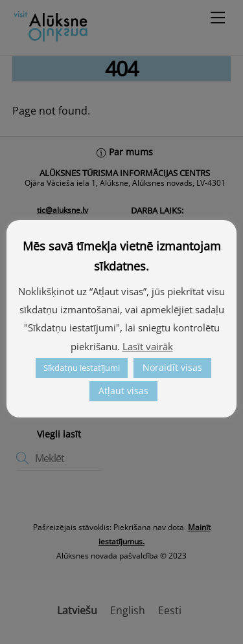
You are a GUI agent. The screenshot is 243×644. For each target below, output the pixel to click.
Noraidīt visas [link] (172, 367)
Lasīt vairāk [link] (148, 346)
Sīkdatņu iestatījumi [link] (82, 368)
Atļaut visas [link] (123, 391)
